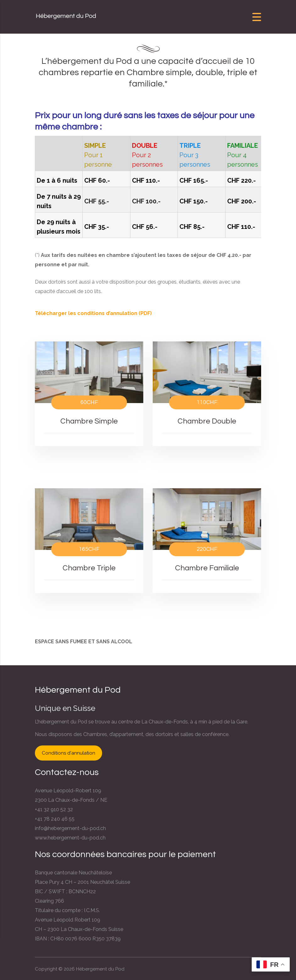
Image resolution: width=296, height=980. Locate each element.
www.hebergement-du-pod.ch (70, 838)
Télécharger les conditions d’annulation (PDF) (93, 313)
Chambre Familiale (207, 568)
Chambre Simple (89, 421)
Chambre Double (207, 421)
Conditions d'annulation (69, 753)
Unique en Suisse (65, 708)
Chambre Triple (89, 568)
